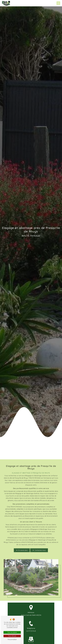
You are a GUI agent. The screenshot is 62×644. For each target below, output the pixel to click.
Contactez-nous (39, 545)
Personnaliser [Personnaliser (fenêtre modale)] (12, 639)
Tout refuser (12, 636)
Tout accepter (12, 632)
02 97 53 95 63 (31, 631)
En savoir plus (22, 545)
